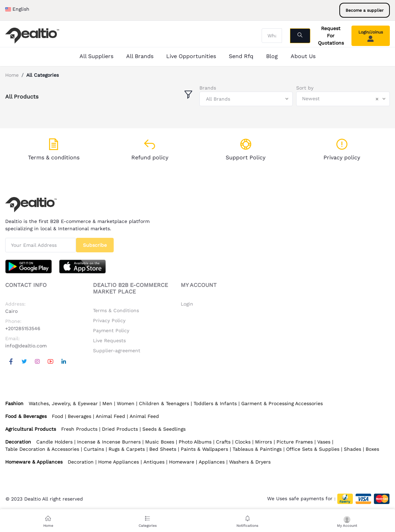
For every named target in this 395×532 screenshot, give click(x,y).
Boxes (372, 449)
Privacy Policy (109, 320)
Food (58, 416)
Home (12, 75)
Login (187, 304)
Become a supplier (365, 10)
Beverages (79, 416)
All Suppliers (96, 56)
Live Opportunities (191, 56)
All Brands (140, 56)
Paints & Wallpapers (204, 449)
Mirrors (264, 442)
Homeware (182, 462)
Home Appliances (119, 462)
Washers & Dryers (250, 462)
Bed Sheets (163, 449)
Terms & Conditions (116, 310)
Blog (272, 56)
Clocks (243, 442)
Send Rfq (241, 56)
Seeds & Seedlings (164, 429)
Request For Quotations (331, 36)
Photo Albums (195, 442)
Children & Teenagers (164, 403)
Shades (352, 449)
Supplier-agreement (117, 351)
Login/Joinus (371, 36)
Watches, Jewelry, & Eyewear (63, 403)
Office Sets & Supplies (313, 449)
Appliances (212, 462)
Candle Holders (54, 442)
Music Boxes (160, 442)
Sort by (305, 88)
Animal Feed (110, 416)
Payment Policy (111, 330)
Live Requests (109, 340)
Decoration (81, 462)
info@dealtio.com (26, 346)
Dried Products (120, 429)
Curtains (94, 449)
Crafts (223, 442)
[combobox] (246, 99)
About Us (303, 56)
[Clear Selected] (377, 99)
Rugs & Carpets (127, 449)
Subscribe (95, 245)
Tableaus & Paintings (257, 449)
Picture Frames (295, 442)
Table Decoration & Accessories (42, 449)
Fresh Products (79, 429)
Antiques (154, 462)
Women (126, 403)
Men (107, 403)
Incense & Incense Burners (109, 442)
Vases (324, 442)
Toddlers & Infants (215, 403)
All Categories (43, 75)
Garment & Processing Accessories (282, 403)
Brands (208, 88)
